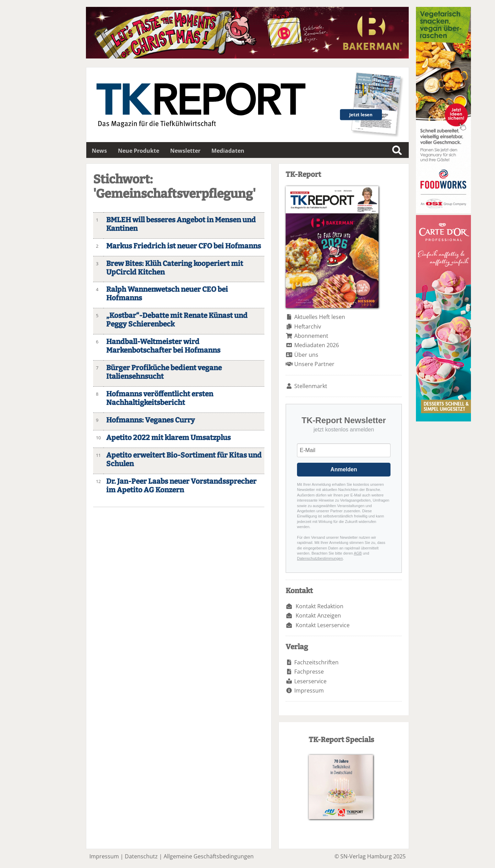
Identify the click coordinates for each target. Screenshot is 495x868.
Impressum (309, 690)
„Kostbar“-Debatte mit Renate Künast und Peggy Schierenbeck (177, 320)
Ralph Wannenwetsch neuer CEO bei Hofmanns (167, 294)
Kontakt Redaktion (320, 606)
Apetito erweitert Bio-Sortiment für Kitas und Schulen (184, 460)
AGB (358, 553)
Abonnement (311, 336)
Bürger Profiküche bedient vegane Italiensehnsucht (164, 372)
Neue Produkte (139, 151)
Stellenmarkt (311, 386)
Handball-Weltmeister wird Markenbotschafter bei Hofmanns (163, 346)
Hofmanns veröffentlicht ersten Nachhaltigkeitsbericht (160, 398)
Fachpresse (309, 672)
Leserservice (310, 681)
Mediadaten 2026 (317, 345)
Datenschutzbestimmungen (320, 558)
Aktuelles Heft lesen (320, 317)
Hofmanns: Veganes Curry (151, 420)
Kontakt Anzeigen (318, 615)
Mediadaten (228, 151)
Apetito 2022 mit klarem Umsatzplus (168, 438)
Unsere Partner (314, 364)
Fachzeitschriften (316, 662)
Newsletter (185, 151)
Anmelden (344, 469)
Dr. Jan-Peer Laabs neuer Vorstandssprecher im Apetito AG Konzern (181, 486)
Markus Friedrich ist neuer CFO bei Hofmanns (184, 246)
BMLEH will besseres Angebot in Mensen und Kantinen (181, 224)
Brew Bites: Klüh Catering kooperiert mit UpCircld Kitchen (175, 268)
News (99, 151)
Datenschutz (141, 856)
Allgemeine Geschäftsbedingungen (209, 856)
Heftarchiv (308, 326)
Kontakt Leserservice (323, 625)
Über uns (306, 355)
